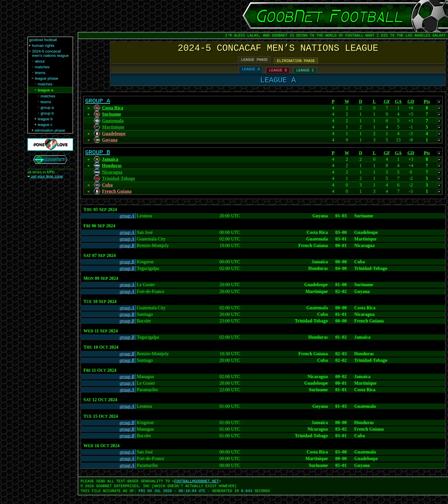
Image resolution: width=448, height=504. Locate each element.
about (40, 61)
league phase (47, 78)
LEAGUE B (278, 74)
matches (42, 67)
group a (47, 108)
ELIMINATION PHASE (296, 64)
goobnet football (43, 40)
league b (45, 119)
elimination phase (50, 130)
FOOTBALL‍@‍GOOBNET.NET (197, 490)
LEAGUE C (305, 74)
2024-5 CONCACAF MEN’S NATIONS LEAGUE (278, 50)
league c (45, 125)
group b (47, 113)
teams (40, 73)
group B (127, 254)
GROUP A (98, 107)
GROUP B (98, 160)
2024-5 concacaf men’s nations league (50, 53)
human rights (43, 46)
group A (127, 224)
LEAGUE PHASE (255, 63)
